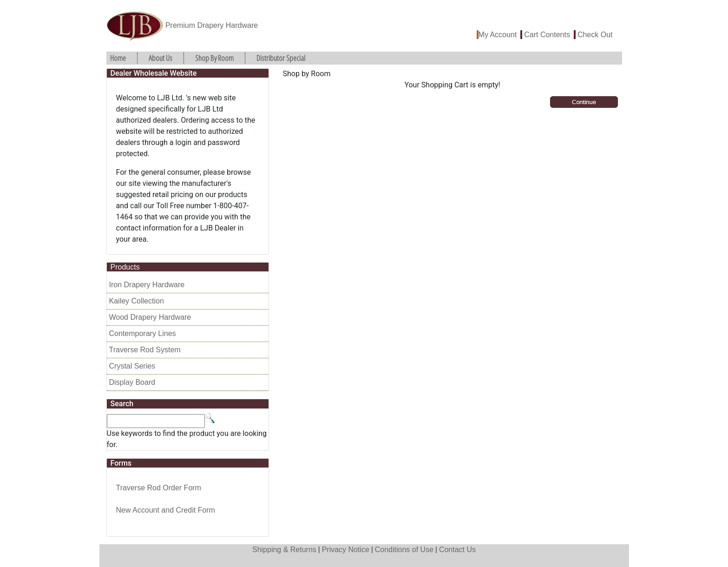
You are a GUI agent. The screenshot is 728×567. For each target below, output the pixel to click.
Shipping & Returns (284, 550)
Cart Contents (547, 35)
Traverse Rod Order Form (159, 488)
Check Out (595, 35)
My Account (498, 35)
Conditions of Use (404, 550)
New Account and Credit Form (166, 510)
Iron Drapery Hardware (147, 285)
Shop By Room (214, 58)
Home (118, 58)
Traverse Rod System (145, 350)
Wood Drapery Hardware (150, 317)
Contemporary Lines (143, 333)
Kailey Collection (137, 301)
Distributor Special (281, 58)
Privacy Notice (346, 550)
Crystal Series (132, 366)
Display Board (132, 382)
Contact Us (457, 550)
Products (125, 267)
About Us (161, 58)
